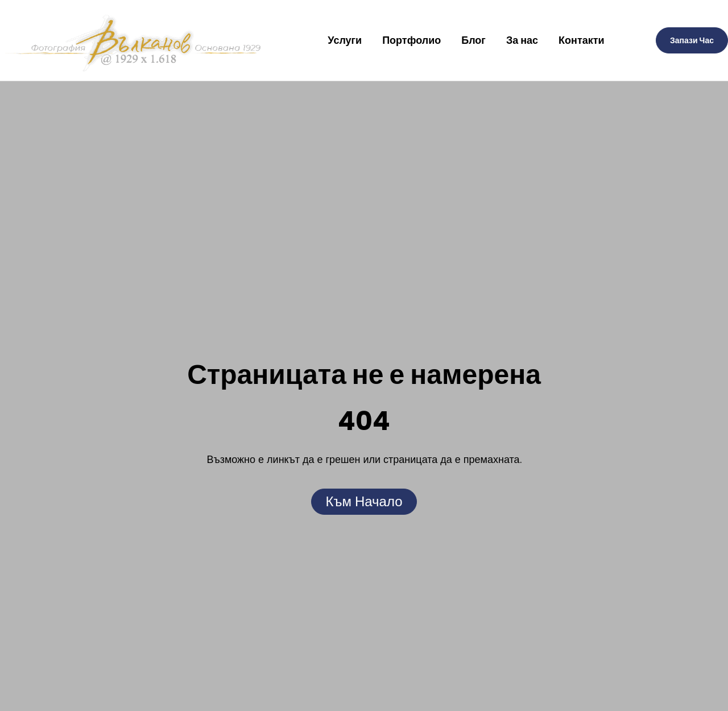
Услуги (345, 40)
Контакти (582, 40)
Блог (473, 40)
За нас (522, 40)
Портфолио (411, 40)
